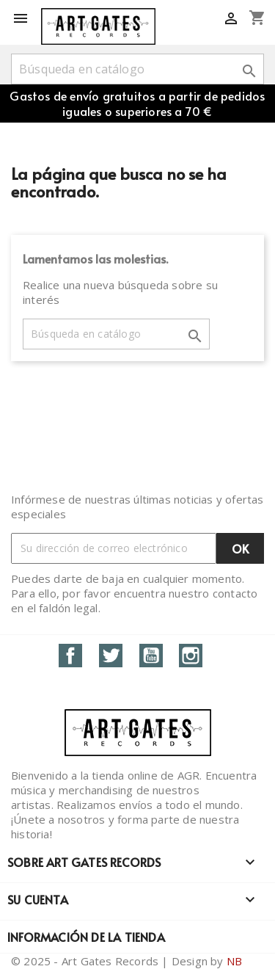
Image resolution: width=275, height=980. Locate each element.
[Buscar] (137, 69)
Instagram (191, 656)
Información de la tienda (86, 937)
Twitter (111, 656)
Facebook (70, 656)
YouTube (151, 656)
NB (234, 961)
